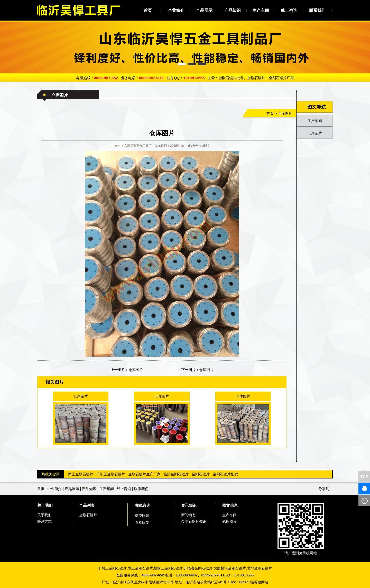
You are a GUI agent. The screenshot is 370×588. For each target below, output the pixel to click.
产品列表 (87, 505)
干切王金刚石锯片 (111, 474)
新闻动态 (188, 515)
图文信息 (230, 505)
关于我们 (45, 505)
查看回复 (142, 522)
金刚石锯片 (201, 474)
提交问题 (142, 515)
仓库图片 (285, 113)
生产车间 (261, 10)
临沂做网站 (259, 582)
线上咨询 (289, 10)
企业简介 (176, 10)
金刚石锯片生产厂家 (144, 474)
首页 (148, 10)
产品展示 (204, 10)
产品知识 (233, 10)
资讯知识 (189, 505)
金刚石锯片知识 (194, 521)
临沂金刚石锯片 (176, 474)
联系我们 (317, 10)
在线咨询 (143, 505)
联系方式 (44, 521)
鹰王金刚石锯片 (81, 474)
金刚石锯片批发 (225, 474)
